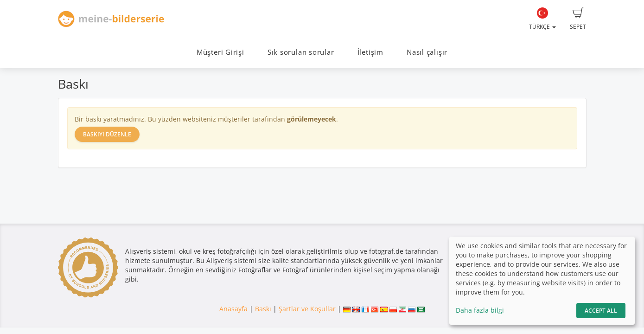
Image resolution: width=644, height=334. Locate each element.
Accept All (601, 311)
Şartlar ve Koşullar (307, 309)
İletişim (370, 52)
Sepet (578, 19)
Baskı (263, 309)
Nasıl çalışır (427, 52)
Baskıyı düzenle (107, 134)
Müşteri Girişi (220, 52)
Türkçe (542, 19)
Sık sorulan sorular (301, 52)
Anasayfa (233, 309)
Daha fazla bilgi (480, 310)
